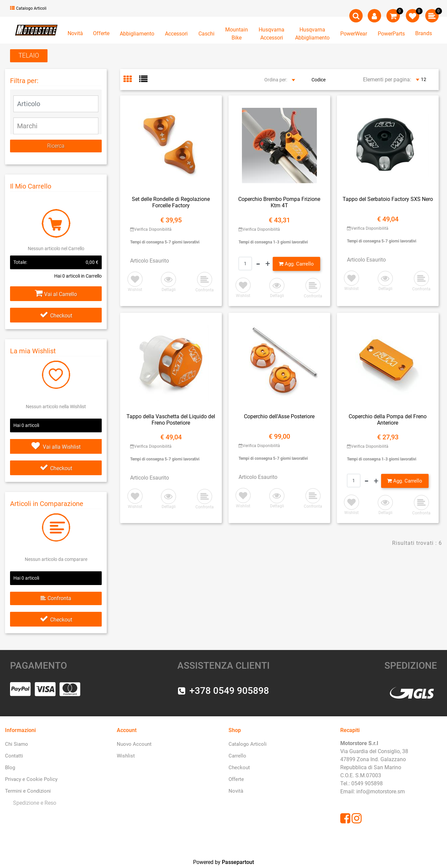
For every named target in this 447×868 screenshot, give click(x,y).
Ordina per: (276, 80)
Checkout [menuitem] (239, 768)
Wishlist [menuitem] (126, 756)
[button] (56, 146)
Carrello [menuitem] (237, 756)
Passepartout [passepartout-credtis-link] (238, 862)
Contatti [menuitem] (14, 756)
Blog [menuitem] (10, 768)
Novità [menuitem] (236, 791)
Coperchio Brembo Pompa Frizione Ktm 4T (279, 202)
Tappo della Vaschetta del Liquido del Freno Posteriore (171, 420)
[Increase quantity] (268, 264)
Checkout (56, 316)
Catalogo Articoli (28, 8)
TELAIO (29, 55)
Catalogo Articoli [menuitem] (248, 744)
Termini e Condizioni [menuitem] (28, 791)
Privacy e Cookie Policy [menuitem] (31, 779)
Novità (75, 33)
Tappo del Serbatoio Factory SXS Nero (388, 199)
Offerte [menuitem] (236, 779)
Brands (424, 33)
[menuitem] (33, 803)
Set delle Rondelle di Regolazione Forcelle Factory (171, 202)
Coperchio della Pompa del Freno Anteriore (388, 420)
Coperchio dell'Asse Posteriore (279, 416)
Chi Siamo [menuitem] (17, 744)
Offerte (101, 33)
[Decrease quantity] (258, 264)
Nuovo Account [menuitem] (134, 744)
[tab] (131, 80)
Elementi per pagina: (387, 80)
